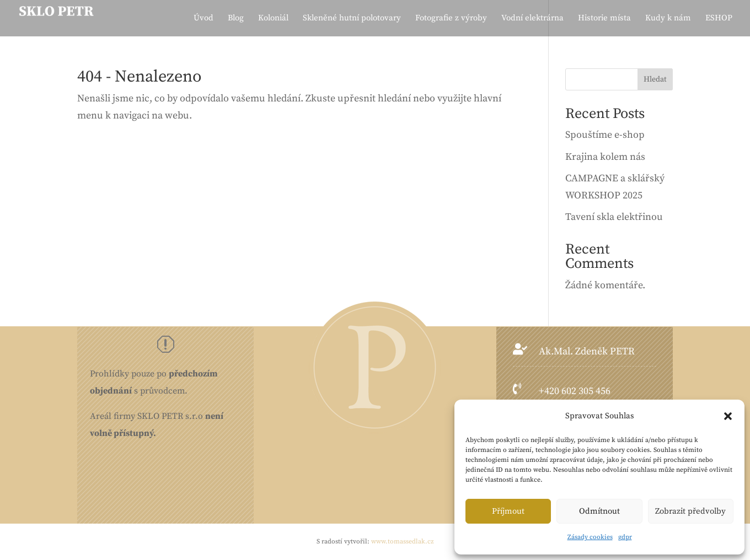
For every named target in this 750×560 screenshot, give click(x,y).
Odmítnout (599, 511)
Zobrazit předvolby (690, 511)
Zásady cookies (590, 537)
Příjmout (508, 511)
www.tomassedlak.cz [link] (402, 542)
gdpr (625, 537)
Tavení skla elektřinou (614, 217)
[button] (728, 416)
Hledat (655, 79)
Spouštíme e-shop (605, 135)
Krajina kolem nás (605, 157)
